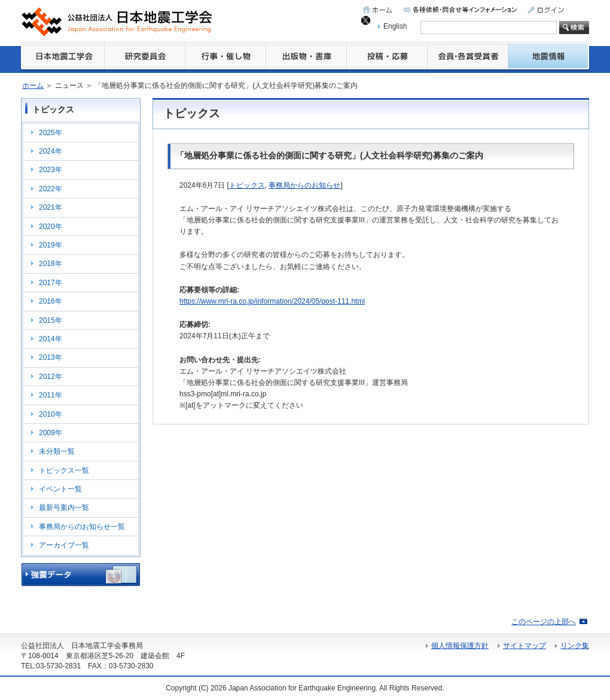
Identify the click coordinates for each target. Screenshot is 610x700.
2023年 (51, 170)
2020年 (51, 227)
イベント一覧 (60, 489)
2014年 (51, 339)
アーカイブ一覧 (64, 545)
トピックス (247, 185)
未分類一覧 (57, 451)
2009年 (51, 433)
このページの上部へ (544, 622)
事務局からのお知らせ (304, 185)
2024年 (51, 151)
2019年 (51, 245)
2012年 (51, 377)
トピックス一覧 (64, 470)
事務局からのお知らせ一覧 (82, 527)
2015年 (51, 320)
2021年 (51, 207)
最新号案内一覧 (64, 508)
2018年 (51, 264)
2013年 (51, 357)
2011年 (51, 395)
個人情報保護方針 (460, 646)
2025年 (51, 133)
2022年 (51, 189)
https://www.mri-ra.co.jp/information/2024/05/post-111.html (272, 301)
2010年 (51, 414)
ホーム (33, 85)
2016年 (51, 301)
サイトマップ (524, 646)
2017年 (51, 283)
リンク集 (575, 646)
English (395, 26)
